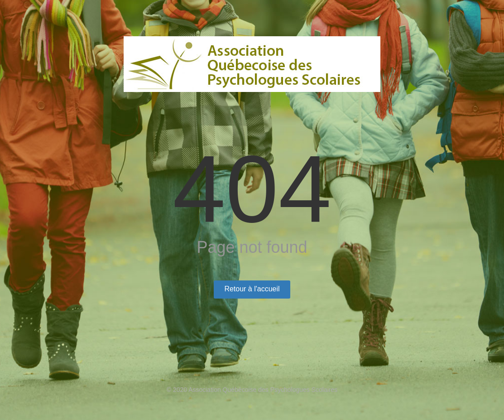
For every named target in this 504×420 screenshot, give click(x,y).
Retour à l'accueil (252, 289)
